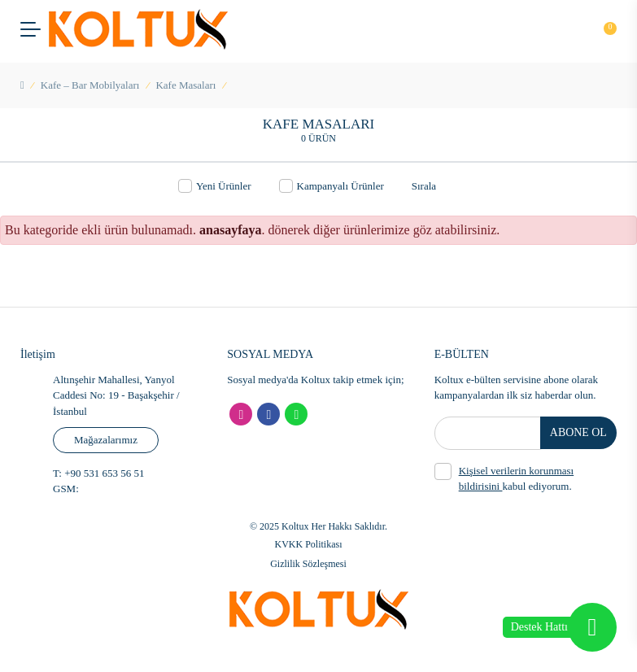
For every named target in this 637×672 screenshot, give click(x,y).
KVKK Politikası (308, 544)
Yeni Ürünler (215, 186)
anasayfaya (230, 230)
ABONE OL (579, 433)
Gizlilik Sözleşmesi (308, 564)
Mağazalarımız (106, 440)
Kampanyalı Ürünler (332, 186)
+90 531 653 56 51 (103, 473)
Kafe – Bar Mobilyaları (90, 85)
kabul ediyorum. (504, 478)
